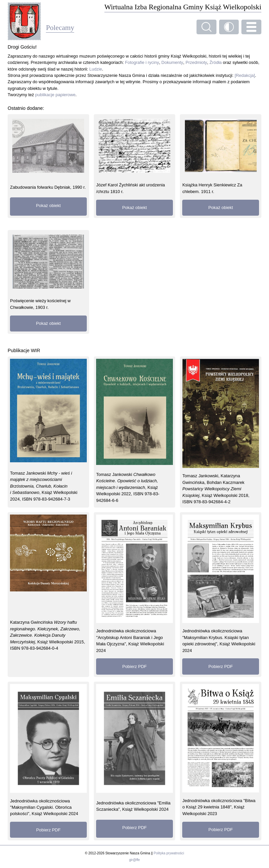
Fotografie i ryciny (142, 62)
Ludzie (96, 69)
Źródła (216, 62)
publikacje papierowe (55, 95)
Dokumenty (172, 62)
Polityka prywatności (169, 853)
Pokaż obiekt (48, 206)
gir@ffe (134, 860)
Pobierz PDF (134, 666)
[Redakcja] (245, 75)
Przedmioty (196, 62)
